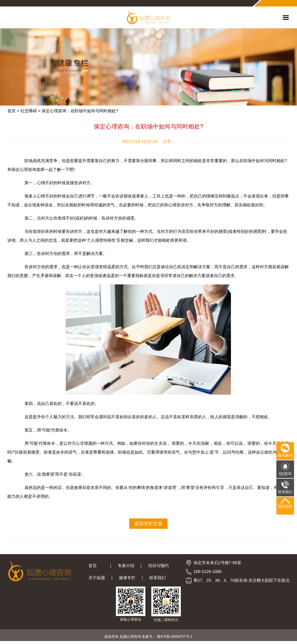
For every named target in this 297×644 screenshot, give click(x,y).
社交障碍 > (30, 111)
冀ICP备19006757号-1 (175, 637)
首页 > (13, 111)
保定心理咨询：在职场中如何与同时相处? (80, 111)
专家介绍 (126, 566)
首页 (96, 566)
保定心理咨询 (24, 169)
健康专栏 (127, 578)
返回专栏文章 (148, 524)
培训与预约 (158, 566)
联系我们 (157, 578)
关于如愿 (97, 578)
